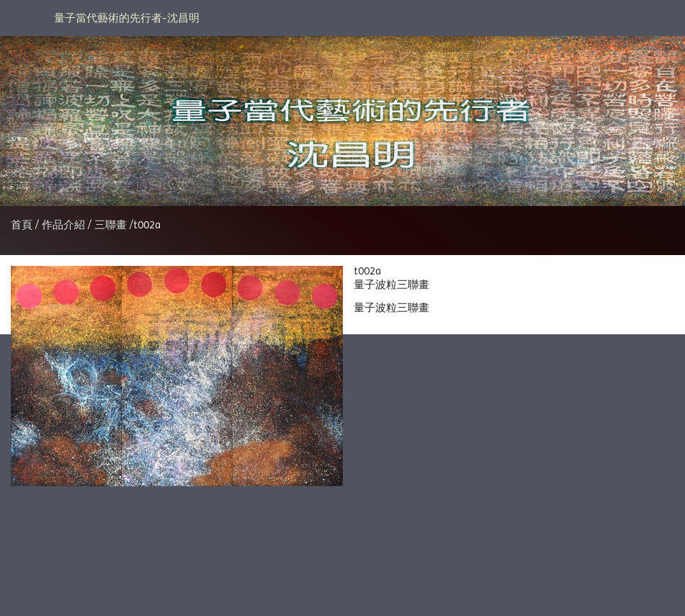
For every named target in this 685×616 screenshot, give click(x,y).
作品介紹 (65, 225)
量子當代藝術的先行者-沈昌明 (127, 18)
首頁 (22, 225)
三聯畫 (111, 225)
